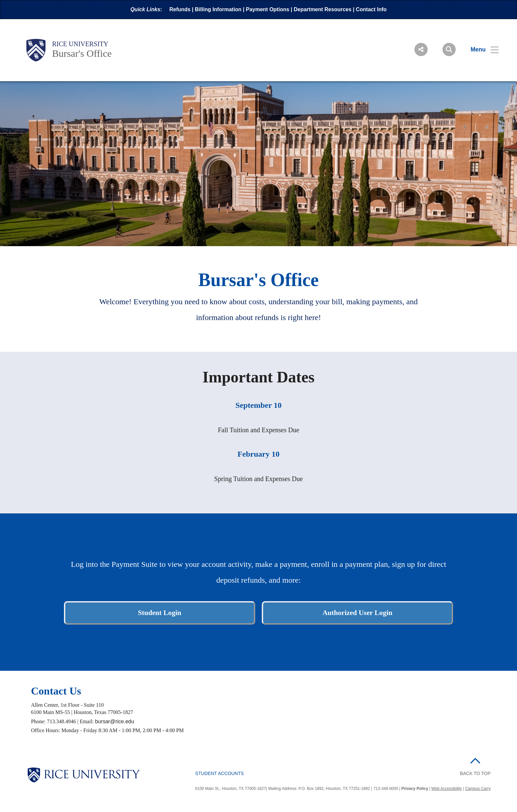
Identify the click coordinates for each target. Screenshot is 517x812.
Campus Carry (478, 789)
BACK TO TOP (475, 773)
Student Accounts (220, 773)
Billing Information (218, 9)
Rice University (80, 44)
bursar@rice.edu (115, 721)
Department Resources (323, 9)
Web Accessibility (446, 789)
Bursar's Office (82, 53)
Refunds (180, 9)
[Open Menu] (481, 49)
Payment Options (268, 9)
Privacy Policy (415, 789)
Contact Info (371, 9)
